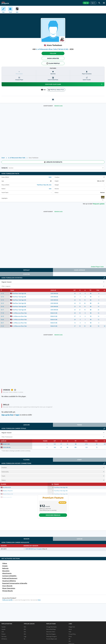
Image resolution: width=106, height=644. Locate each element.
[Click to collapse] (104, 278)
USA (50, 189)
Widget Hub (72, 627)
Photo (70, 636)
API (69, 639)
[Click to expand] (104, 463)
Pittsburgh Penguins (52, 636)
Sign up (86, 3)
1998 (50, 177)
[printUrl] (53, 100)
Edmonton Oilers (51, 632)
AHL (25, 634)
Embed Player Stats (97, 267)
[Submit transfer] (87, 79)
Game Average (79, 270)
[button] (53, 53)
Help (70, 632)
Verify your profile (7, 600)
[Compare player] (19, 79)
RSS (70, 641)
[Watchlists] (53, 73)
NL (25, 639)
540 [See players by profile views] (43, 90)
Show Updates (53, 58)
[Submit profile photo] (53, 79)
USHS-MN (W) (54, 293)
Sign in (93, 3)
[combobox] (9, 168)
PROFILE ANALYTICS (56, 90)
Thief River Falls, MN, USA (44, 185)
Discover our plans (74, 84)
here (39, 600)
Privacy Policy (72, 634)
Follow (53, 53)
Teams (79, 425)
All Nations (4, 639)
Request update (99, 204)
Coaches (26, 274)
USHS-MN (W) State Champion (34, 549)
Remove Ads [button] (58, 106)
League (80, 539)
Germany (4, 636)
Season (26, 539)
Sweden (4, 627)
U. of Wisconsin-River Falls (47, 49)
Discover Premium (53, 515)
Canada (3, 629)
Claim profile (53, 63)
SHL (25, 632)
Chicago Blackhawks (51, 627)
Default (26, 270)
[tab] (26, 270)
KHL (25, 629)
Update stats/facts (53, 162)
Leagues (26, 425)
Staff (79, 460)
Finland (3, 634)
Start (3, 158)
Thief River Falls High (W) (19, 293)
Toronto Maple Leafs (52, 639)
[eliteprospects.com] (5, 3)
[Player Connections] (87, 73)
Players (26, 460)
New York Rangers (51, 634)
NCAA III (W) (63, 49)
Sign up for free (7, 415)
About (70, 629)
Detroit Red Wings (51, 629)
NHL (25, 627)
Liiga (25, 636)
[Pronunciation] (19, 73)
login (17, 415)
